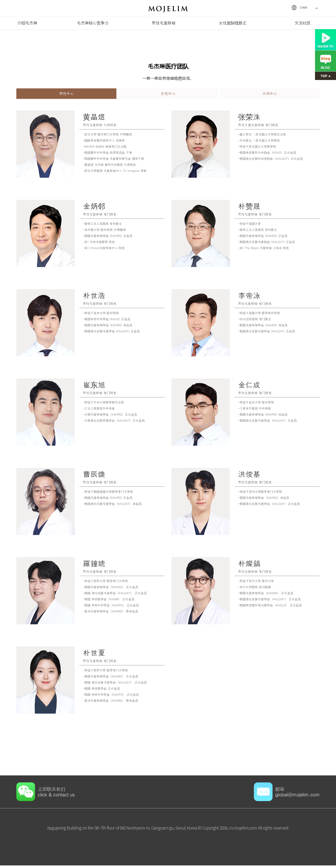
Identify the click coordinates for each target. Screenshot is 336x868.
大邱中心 (269, 95)
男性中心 (66, 95)
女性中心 (168, 95)
